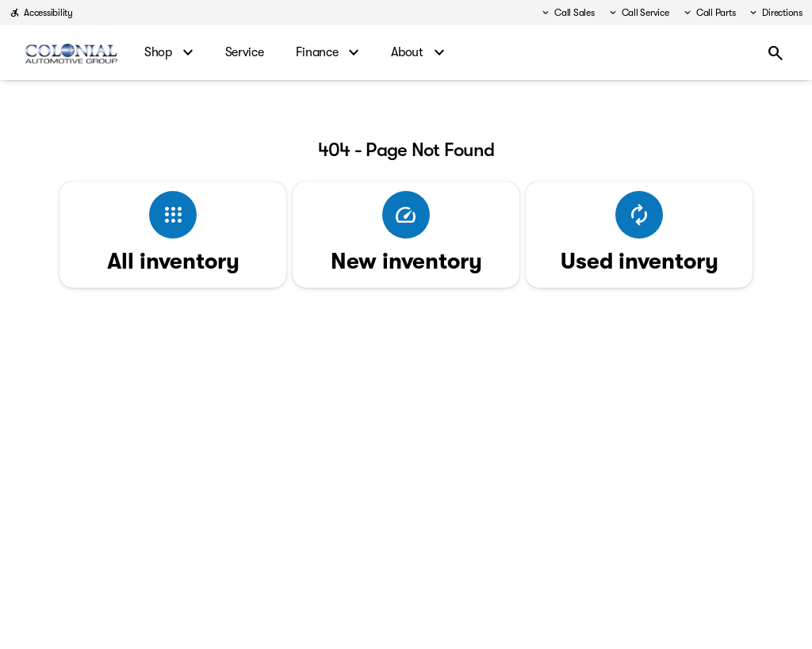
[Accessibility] (41, 13)
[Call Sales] (567, 13)
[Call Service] (638, 13)
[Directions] (775, 13)
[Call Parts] (709, 13)
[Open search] (776, 53)
